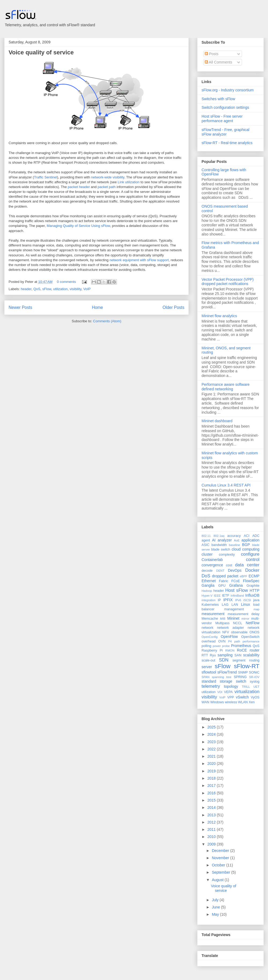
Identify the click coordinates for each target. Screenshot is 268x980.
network (207, 628)
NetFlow (253, 623)
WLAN (243, 702)
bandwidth (219, 545)
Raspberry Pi (212, 650)
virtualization (247, 692)
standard (209, 681)
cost (229, 565)
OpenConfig (210, 637)
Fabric (224, 581)
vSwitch (242, 697)
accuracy (234, 536)
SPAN (206, 677)
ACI (246, 536)
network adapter (230, 628)
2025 (212, 727)
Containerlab (212, 560)
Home (98, 307)
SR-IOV (254, 677)
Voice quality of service (41, 52)
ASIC (205, 545)
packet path (107, 187)
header (26, 289)
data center (247, 565)
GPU (222, 586)
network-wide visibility (108, 177)
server (207, 667)
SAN (238, 655)
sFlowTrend (227, 672)
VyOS (255, 697)
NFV (226, 632)
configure (250, 554)
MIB (223, 619)
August (218, 880)
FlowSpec (251, 581)
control (253, 560)
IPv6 (238, 600)
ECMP (254, 576)
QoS (37, 289)
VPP (231, 697)
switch (241, 681)
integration (209, 600)
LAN (235, 605)
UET (256, 687)
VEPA (228, 692)
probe (226, 646)
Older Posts (174, 307)
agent (206, 540)
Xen (252, 702)
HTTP (254, 590)
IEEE (217, 596)
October (219, 865)
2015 (212, 800)
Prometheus (241, 646)
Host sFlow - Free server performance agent (222, 119)
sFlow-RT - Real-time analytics (227, 143)
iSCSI (247, 600)
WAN (205, 702)
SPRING (240, 677)
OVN (222, 641)
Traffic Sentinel (46, 177)
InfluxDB (252, 595)
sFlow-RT (247, 666)
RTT (205, 655)
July (216, 900)
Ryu (213, 655)
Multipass (222, 623)
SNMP (243, 672)
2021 (212, 756)
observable (239, 632)
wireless (231, 702)
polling (206, 646)
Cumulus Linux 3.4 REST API (226, 485)
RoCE (242, 650)
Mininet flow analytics (219, 316)
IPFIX (228, 600)
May (216, 914)
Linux (245, 604)
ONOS (254, 632)
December (221, 851)
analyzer (225, 540)
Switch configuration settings (225, 107)
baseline (234, 545)
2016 (212, 793)
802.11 (206, 536)
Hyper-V (207, 596)
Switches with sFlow (218, 99)
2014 (212, 807)
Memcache (210, 619)
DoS (206, 576)
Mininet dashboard (217, 421)
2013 (212, 815)
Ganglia (208, 585)
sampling (225, 655)
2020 (212, 764)
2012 (212, 822)
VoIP (87, 289)
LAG (225, 605)
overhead (209, 641)
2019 (212, 771)
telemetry (211, 686)
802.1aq (219, 536)
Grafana (236, 585)
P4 (230, 641)
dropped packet (225, 576)
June (216, 907)
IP (219, 600)
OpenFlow (229, 637)
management (234, 609)
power (217, 646)
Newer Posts (20, 307)
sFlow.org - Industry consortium (228, 90)
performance (251, 641)
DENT (220, 571)
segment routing (246, 660)
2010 (212, 837)
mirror (245, 619)
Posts (212, 54)
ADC (256, 536)
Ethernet (209, 581)
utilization (60, 289)
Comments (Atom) (107, 321)
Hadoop (207, 591)
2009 (212, 844)
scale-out (208, 660)
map (256, 609)
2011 (212, 829)
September (221, 872)
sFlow (47, 289)
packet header (79, 187)
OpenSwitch (250, 637)
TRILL (246, 687)
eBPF (244, 576)
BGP (246, 545)
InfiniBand (237, 596)
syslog (255, 682)
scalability (251, 655)
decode (207, 571)
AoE (237, 540)
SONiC (254, 672)
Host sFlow (237, 590)
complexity (227, 555)
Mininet (233, 618)
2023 (212, 742)
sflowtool (209, 672)
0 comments (66, 282)
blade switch (221, 549)
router (254, 650)
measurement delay (243, 614)
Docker (252, 570)
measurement (213, 614)
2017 (212, 786)
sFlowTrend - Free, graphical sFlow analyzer (225, 132)
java (256, 600)
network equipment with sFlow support (139, 260)
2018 (212, 778)
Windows (217, 702)
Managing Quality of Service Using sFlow (78, 226)
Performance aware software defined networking (226, 387)
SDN (224, 660)
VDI (220, 692)
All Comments (218, 62)
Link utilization (129, 182)
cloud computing (245, 549)
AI (214, 540)
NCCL (237, 623)
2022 (212, 749)
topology (231, 686)
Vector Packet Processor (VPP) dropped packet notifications (228, 282)
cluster (207, 554)
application (250, 540)
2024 (212, 734)
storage (226, 681)
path (237, 641)
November (221, 858)
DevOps (235, 570)
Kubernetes (210, 605)
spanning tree (222, 677)
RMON (230, 650)
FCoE (236, 581)
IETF (226, 596)
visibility (76, 289)
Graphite (253, 586)
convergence (212, 565)
